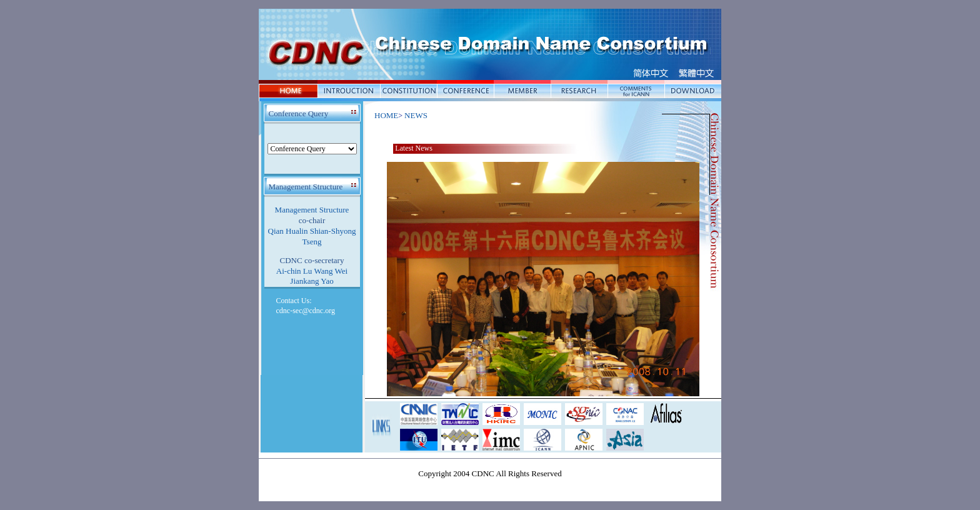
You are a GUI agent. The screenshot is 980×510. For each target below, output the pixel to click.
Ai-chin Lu (294, 271)
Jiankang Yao (312, 281)
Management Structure (312, 210)
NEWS (416, 115)
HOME (386, 115)
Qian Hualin (288, 231)
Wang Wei (331, 271)
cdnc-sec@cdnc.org (306, 311)
